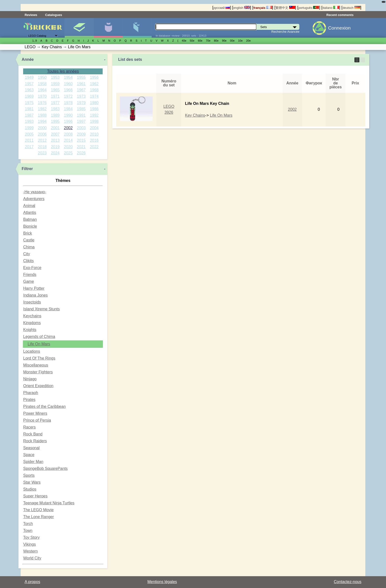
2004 (94, 128)
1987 (29, 115)
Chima (29, 247)
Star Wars (32, 482)
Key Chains (195, 115)
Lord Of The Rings (39, 358)
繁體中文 (285, 8)
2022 (94, 147)
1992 (94, 115)
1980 (94, 103)
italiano (331, 8)
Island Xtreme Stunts (41, 309)
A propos (32, 582)
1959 (55, 84)
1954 (68, 77)
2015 (81, 140)
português (309, 8)
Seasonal (31, 448)
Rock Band (33, 434)
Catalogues (54, 15)
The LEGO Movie (38, 510)
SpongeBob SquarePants (45, 469)
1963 (29, 90)
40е (184, 41)
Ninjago (30, 379)
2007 (55, 134)
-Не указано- (35, 192)
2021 (81, 147)
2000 (42, 128)
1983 (55, 109)
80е (216, 41)
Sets (79, 28)
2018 (42, 147)
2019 (55, 147)
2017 (29, 147)
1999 (29, 128)
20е (249, 41)
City (27, 254)
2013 (55, 140)
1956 (94, 77)
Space (29, 455)
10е (240, 41)
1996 (68, 121)
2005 (29, 134)
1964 (42, 90)
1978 (68, 103)
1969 (29, 96)
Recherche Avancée (285, 32)
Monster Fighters (38, 372)
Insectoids (32, 302)
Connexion (339, 28)
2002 (68, 128)
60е (200, 41)
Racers (29, 427)
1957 (29, 84)
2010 (94, 134)
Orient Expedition (38, 386)
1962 (94, 84)
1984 (68, 109)
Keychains (32, 316)
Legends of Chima (39, 337)
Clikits (28, 261)
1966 (68, 90)
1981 (29, 109)
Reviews (31, 15)
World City (32, 558)
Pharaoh (31, 393)
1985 (81, 109)
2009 (81, 134)
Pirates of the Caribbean (44, 406)
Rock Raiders (35, 441)
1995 (55, 121)
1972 (68, 96)
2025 (68, 153)
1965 (55, 90)
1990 (68, 115)
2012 (42, 140)
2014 (68, 140)
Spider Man (33, 462)
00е (232, 41)
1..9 (35, 41)
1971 (55, 96)
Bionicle (30, 226)
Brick (28, 233)
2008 (68, 134)
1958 (42, 84)
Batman (30, 219)
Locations (32, 351)
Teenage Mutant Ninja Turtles (49, 503)
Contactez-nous (348, 582)
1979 (81, 103)
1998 (94, 121)
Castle (29, 240)
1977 (55, 103)
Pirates (29, 400)
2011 (29, 140)
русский (222, 8)
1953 (55, 77)
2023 (42, 153)
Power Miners (35, 413)
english (241, 8)
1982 (42, 109)
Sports (29, 475)
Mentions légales (162, 582)
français (263, 8)
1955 (81, 77)
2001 (55, 128)
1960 (68, 84)
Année (28, 59)
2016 (94, 140)
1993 (29, 121)
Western (30, 551)
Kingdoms (32, 323)
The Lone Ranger (39, 517)
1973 (81, 96)
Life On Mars (39, 344)
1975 (29, 103)
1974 (94, 96)
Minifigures (108, 28)
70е (208, 41)
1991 (81, 115)
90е (224, 41)
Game (29, 281)
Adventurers (34, 199)
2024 (55, 153)
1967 (81, 90)
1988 (42, 115)
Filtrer (27, 169)
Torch (28, 524)
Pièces (137, 28)
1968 (94, 90)
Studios (30, 489)
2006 (42, 134)
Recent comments (340, 15)
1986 (94, 109)
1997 (81, 121)
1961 (81, 84)
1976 (42, 103)
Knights (30, 330)
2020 (68, 147)
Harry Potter (34, 288)
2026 (81, 153)
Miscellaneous (36, 365)
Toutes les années (63, 71)
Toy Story (31, 537)
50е (192, 41)
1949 (29, 77)
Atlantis (30, 213)
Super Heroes (35, 496)
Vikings (29, 544)
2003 (81, 128)
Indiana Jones (35, 295)
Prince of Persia (37, 420)
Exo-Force (32, 268)
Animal (29, 206)
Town (28, 531)
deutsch (351, 8)
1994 (42, 121)
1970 (42, 96)
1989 (55, 115)
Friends (30, 275)
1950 (42, 77)
